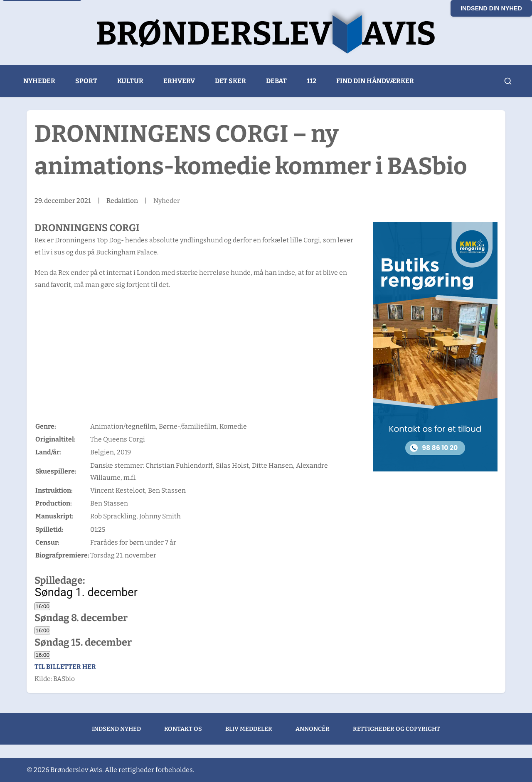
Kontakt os (183, 729)
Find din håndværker (375, 81)
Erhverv (179, 81)
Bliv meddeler (249, 729)
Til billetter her (65, 667)
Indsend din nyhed (491, 8)
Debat (276, 81)
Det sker (230, 81)
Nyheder (39, 81)
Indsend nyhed (116, 729)
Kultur (130, 81)
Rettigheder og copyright (397, 729)
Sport (86, 81)
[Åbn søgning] (508, 81)
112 (312, 81)
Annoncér (313, 729)
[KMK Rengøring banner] (435, 347)
